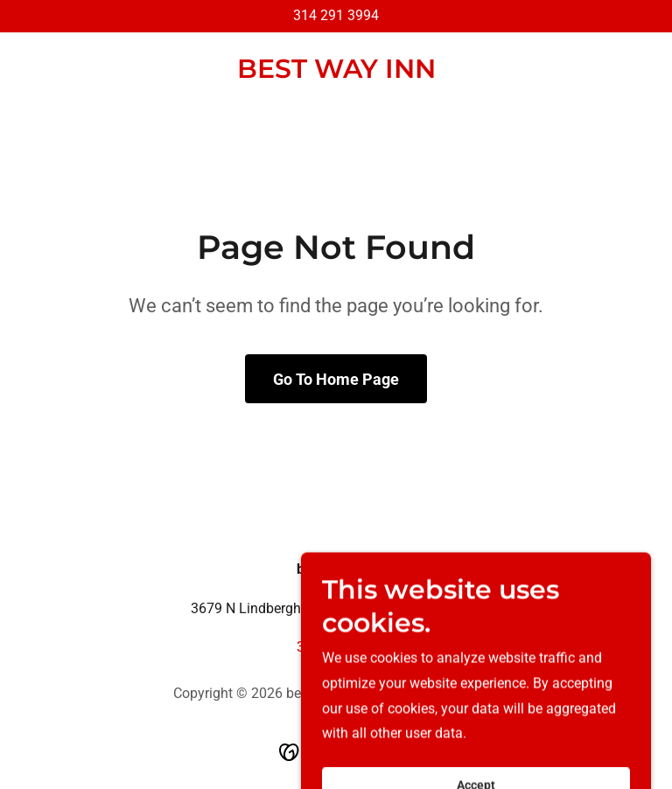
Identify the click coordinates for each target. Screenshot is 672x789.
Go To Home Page (336, 379)
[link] (336, 73)
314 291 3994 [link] (336, 15)
